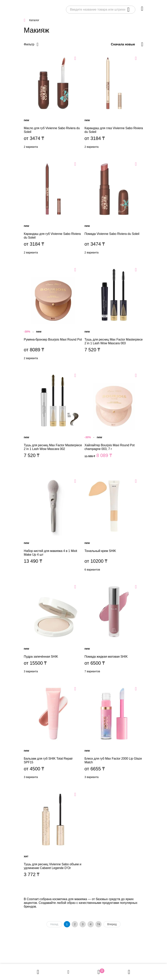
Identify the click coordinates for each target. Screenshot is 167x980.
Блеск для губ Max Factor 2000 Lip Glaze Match (114, 733)
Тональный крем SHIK (114, 525)
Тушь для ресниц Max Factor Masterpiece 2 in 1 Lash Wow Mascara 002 (53, 419)
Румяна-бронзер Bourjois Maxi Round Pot (53, 314)
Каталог (34, 20)
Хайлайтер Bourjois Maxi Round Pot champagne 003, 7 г (114, 419)
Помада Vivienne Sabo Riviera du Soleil (114, 208)
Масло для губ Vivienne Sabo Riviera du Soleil (53, 102)
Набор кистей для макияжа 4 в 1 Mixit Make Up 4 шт (53, 525)
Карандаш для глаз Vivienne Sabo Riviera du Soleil (114, 102)
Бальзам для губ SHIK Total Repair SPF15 (53, 733)
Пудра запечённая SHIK (53, 629)
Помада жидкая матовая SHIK (114, 629)
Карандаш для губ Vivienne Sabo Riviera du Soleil (53, 208)
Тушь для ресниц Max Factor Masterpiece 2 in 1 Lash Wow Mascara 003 (114, 314)
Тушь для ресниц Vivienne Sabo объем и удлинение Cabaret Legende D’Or (53, 838)
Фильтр (29, 44)
